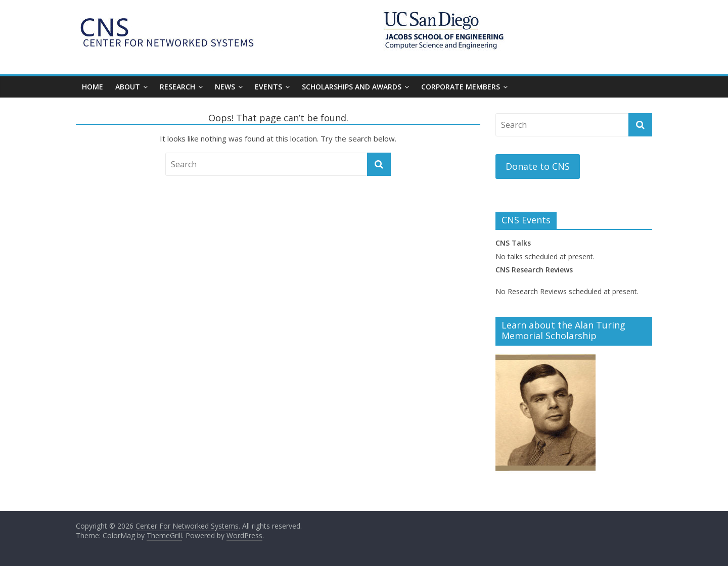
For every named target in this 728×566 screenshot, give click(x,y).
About (128, 87)
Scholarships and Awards (352, 87)
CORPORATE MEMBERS (461, 87)
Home (93, 87)
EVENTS (268, 87)
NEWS (225, 87)
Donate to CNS (538, 166)
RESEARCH (177, 87)
